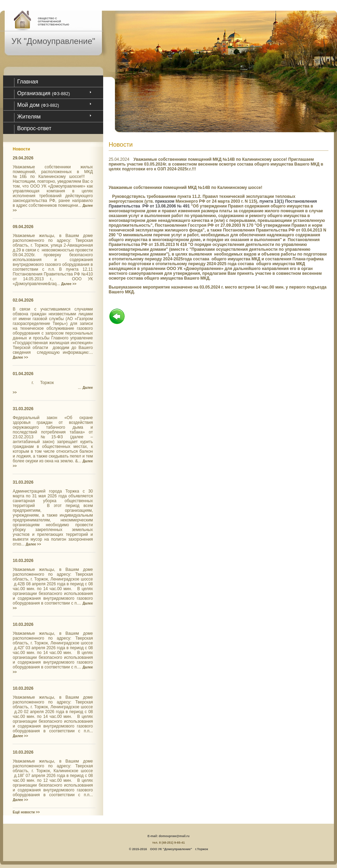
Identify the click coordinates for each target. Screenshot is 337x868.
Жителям (29, 117)
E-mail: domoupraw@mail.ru (168, 836)
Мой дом (38, 105)
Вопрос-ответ (34, 128)
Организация (44, 93)
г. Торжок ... (53, 387)
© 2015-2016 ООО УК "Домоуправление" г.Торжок (168, 849)
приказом (165, 201)
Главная (28, 82)
